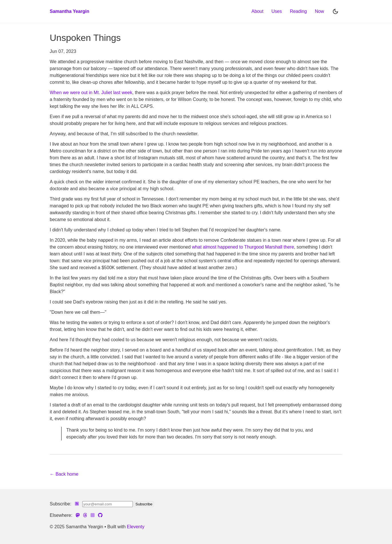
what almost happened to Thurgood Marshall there (243, 247)
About (257, 11)
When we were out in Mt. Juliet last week (91, 93)
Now (319, 11)
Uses (277, 11)
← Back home (64, 474)
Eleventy (136, 527)
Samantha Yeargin (69, 11)
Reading (298, 11)
